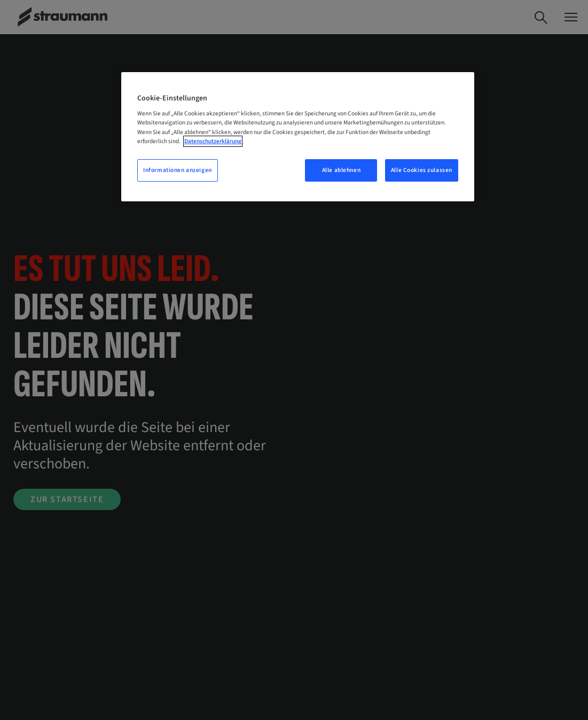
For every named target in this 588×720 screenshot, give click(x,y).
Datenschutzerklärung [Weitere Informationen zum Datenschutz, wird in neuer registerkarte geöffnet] (213, 141)
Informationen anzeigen (178, 170)
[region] (298, 137)
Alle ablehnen (341, 170)
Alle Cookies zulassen (422, 170)
